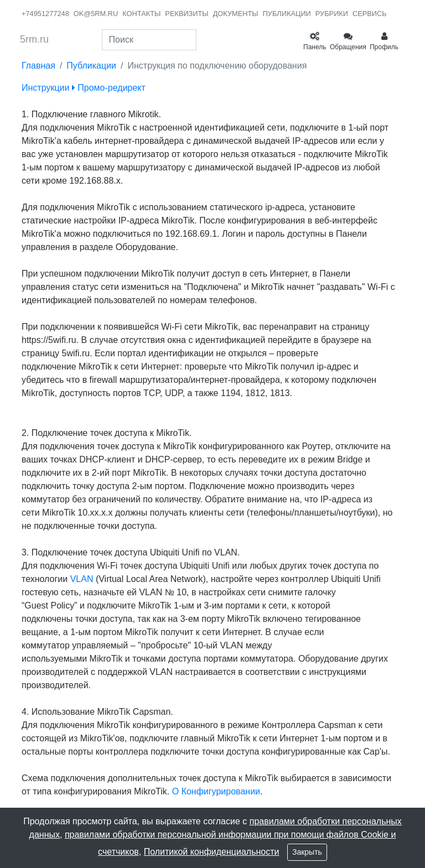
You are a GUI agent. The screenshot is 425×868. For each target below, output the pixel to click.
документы (236, 14)
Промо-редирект (109, 88)
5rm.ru (34, 39)
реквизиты (186, 14)
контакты (141, 14)
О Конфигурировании (216, 791)
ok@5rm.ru (96, 14)
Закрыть (307, 852)
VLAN (82, 579)
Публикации (91, 66)
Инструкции (45, 88)
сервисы (370, 14)
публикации (287, 14)
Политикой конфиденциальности (212, 852)
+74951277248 (45, 14)
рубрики (332, 14)
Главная (38, 66)
